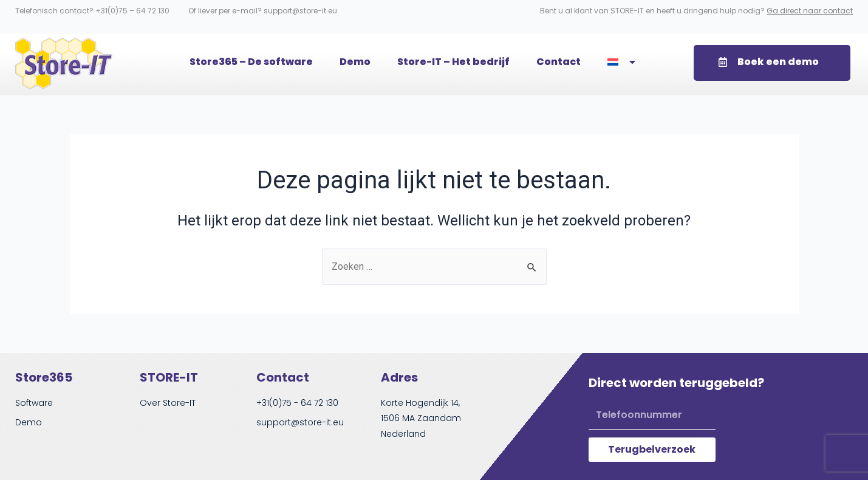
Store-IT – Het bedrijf (453, 62)
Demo (355, 62)
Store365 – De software (251, 62)
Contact (559, 62)
